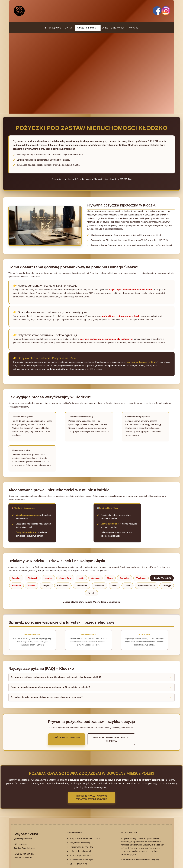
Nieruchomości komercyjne (81, 839)
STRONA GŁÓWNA (66, 856)
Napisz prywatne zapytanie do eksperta (111, 723)
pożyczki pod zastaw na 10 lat (141, 362)
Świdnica (17, 571)
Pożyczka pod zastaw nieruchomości (85, 818)
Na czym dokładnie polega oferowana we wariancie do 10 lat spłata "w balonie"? (51, 673)
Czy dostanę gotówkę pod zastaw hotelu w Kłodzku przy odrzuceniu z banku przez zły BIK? (56, 663)
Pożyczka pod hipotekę (80, 822)
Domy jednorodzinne (26, 522)
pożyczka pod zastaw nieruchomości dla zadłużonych (106, 339)
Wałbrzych (32, 564)
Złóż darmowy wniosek (62, 723)
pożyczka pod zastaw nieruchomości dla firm (131, 290)
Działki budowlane (110, 517)
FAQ (108, 856)
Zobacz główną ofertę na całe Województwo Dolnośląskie (91, 588)
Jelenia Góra (65, 564)
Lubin (81, 564)
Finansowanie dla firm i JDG (81, 826)
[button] (69, 28)
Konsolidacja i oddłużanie (81, 834)
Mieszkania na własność (28, 512)
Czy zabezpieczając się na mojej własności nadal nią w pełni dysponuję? (47, 683)
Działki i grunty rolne (78, 843)
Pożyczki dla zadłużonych (81, 830)
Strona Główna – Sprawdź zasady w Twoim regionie (92, 778)
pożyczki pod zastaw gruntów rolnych (121, 316)
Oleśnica (95, 564)
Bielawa (32, 571)
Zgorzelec (125, 564)
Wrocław (16, 564)
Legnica (48, 564)
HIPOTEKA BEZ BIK (95, 856)
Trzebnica (141, 564)
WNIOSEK (81, 856)
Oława (110, 564)
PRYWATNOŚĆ (119, 856)
